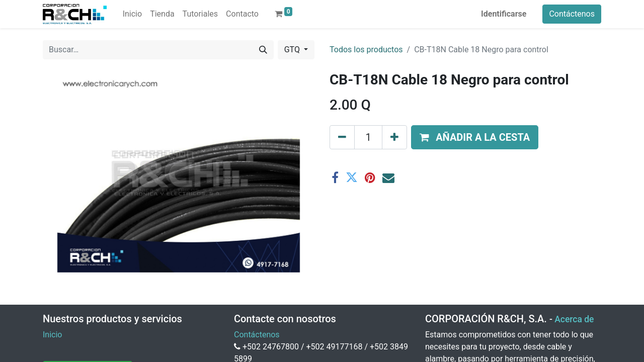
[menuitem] (132, 14)
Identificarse (504, 14)
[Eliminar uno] (342, 137)
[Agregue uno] (394, 137)
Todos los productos (366, 50)
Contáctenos (572, 14)
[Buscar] (263, 50)
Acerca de (574, 319)
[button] (475, 137)
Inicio (52, 335)
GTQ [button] (293, 50)
